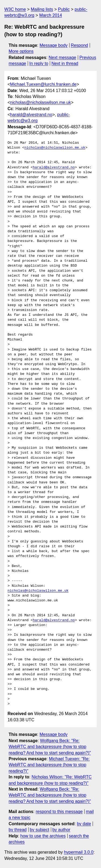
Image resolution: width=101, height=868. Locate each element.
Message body (54, 45)
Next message (62, 58)
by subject (40, 830)
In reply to (39, 63)
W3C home (15, 9)
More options (21, 51)
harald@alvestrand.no (31, 115)
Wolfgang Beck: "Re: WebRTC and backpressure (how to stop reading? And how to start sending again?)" (50, 747)
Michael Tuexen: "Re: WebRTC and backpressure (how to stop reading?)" (49, 765)
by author (61, 830)
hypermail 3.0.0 (79, 852)
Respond (79, 45)
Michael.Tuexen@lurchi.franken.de (43, 84)
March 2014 (51, 15)
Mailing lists (42, 9)
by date (84, 824)
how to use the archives (43, 836)
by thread (18, 830)
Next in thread (65, 63)
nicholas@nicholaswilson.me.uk (40, 102)
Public (64, 9)
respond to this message (59, 812)
